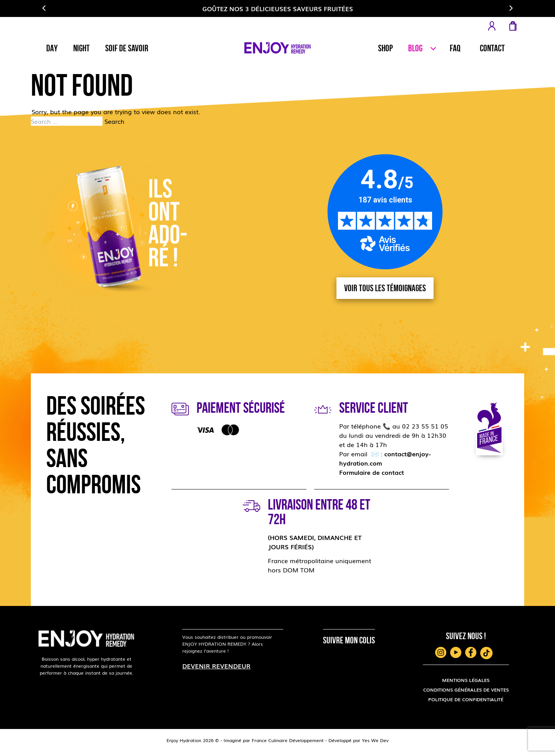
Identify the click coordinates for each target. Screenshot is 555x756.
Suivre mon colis (349, 640)
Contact (492, 48)
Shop (385, 48)
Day (52, 48)
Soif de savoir (127, 48)
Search (114, 121)
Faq (455, 48)
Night (82, 48)
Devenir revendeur (216, 666)
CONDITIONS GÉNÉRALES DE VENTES (466, 690)
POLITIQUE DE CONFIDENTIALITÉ (466, 699)
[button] (44, 8)
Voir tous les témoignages (385, 288)
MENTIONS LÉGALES (466, 680)
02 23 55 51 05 (425, 426)
